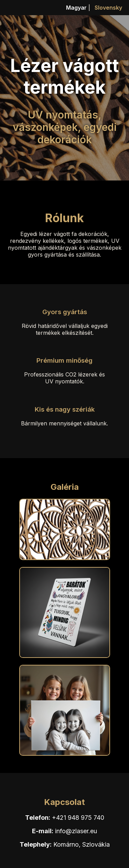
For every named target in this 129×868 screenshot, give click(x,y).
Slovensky (108, 8)
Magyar (76, 8)
